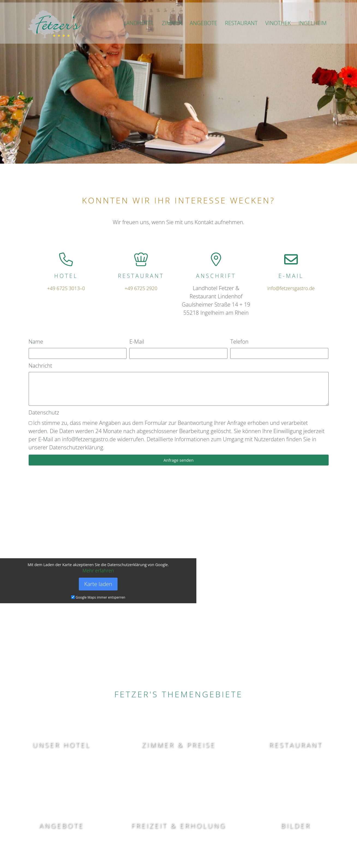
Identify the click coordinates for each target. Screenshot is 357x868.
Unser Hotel (61, 744)
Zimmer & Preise (178, 744)
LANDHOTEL (139, 31)
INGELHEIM (313, 31)
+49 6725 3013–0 (66, 288)
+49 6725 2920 (141, 288)
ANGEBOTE (203, 31)
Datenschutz (44, 412)
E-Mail (137, 342)
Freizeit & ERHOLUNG (178, 825)
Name (36, 342)
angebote (61, 825)
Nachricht (40, 366)
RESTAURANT (241, 31)
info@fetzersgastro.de (291, 288)
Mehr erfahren (98, 570)
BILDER (295, 825)
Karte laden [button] (98, 584)
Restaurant (295, 744)
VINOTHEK (278, 31)
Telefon (239, 342)
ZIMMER (172, 31)
